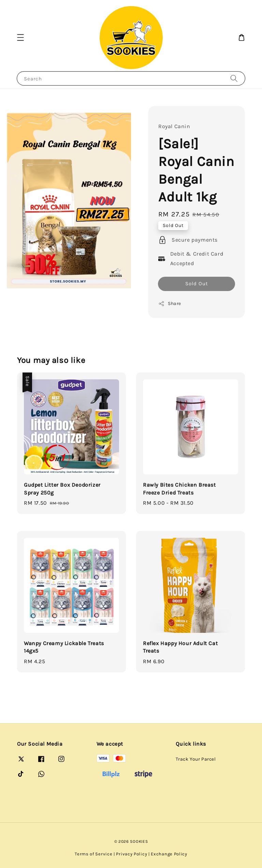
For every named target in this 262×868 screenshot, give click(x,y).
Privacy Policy (132, 854)
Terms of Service (93, 854)
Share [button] (170, 304)
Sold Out (197, 284)
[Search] (234, 78)
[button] (20, 37)
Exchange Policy (169, 854)
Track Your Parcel (196, 759)
